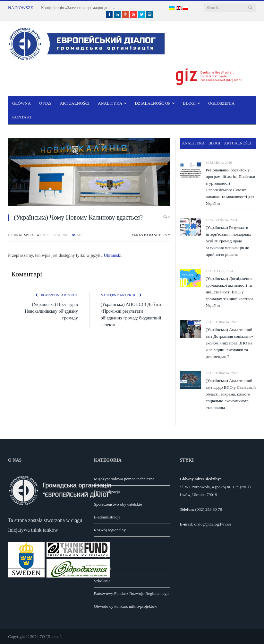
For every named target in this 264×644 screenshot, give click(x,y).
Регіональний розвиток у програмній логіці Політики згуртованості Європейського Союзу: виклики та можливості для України (230, 187)
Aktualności (74, 103)
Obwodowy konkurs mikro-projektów (126, 606)
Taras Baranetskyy (151, 235)
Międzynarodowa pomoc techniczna (124, 479)
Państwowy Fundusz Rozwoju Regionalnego (131, 593)
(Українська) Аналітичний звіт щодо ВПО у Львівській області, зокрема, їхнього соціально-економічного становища (231, 394)
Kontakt (22, 117)
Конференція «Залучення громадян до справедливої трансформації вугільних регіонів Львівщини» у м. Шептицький (80, 8)
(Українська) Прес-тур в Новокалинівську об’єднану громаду (51, 311)
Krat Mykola (26, 235)
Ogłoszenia (221, 103)
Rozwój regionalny (110, 530)
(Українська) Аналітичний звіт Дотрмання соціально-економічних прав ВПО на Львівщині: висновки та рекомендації (229, 343)
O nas (45, 103)
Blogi (189, 103)
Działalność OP (153, 103)
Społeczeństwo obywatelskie (118, 504)
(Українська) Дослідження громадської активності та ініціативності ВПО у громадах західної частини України (229, 292)
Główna (21, 103)
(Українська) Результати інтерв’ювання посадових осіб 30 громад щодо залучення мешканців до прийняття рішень (228, 241)
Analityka (110, 103)
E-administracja (107, 517)
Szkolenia (102, 581)
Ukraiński (113, 255)
